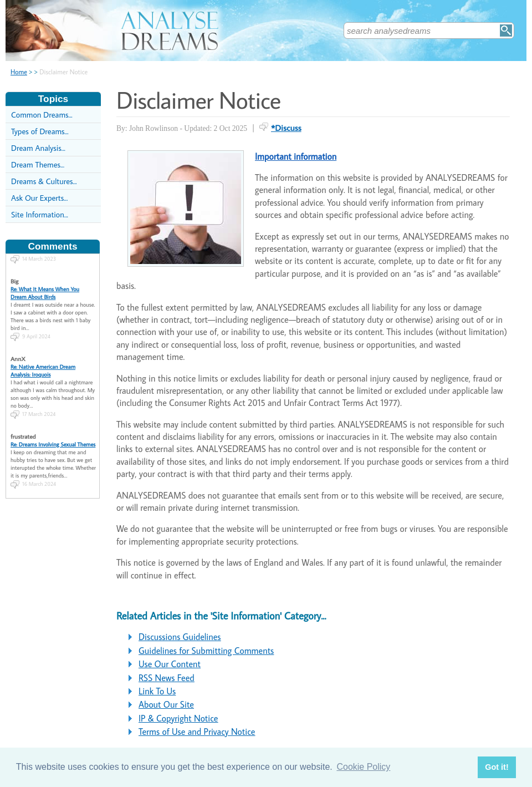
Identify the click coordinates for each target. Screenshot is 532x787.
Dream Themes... (38, 164)
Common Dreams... (42, 115)
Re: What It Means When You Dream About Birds (45, 282)
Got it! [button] (497, 767)
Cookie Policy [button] (363, 767)
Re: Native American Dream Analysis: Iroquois (43, 360)
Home (19, 72)
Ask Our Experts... (39, 198)
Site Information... (40, 214)
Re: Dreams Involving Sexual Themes (53, 434)
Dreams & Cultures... (44, 181)
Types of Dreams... (40, 131)
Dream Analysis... (38, 148)
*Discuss (286, 128)
